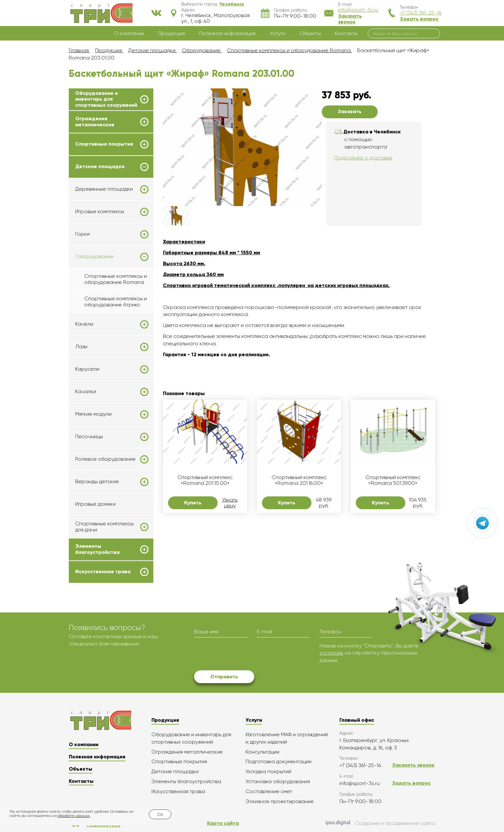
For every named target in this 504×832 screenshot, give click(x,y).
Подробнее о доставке (363, 158)
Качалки (86, 392)
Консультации (262, 752)
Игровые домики (95, 504)
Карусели (87, 369)
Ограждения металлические (95, 122)
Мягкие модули (93, 414)
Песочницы (89, 437)
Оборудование (94, 257)
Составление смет (269, 791)
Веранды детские (97, 482)
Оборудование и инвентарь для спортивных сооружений (106, 99)
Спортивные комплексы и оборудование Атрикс (116, 301)
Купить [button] (193, 503)
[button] (232, 4)
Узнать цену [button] (230, 503)
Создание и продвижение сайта (380, 823)
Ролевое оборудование (105, 459)
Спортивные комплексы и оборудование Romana (116, 279)
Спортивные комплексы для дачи (104, 527)
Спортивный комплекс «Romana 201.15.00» (205, 480)
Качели (84, 324)
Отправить (224, 677)
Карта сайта (223, 823)
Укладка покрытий (268, 771)
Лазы (81, 347)
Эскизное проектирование (280, 801)
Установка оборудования (278, 781)
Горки (82, 234)
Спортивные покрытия (104, 144)
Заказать (350, 111)
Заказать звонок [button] (350, 19)
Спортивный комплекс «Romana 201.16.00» (299, 480)
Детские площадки (100, 167)
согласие (331, 653)
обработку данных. (74, 816)
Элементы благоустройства (97, 549)
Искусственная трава (103, 572)
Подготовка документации (279, 761)
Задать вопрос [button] (419, 19)
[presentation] (243, 655)
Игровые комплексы (100, 212)
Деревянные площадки (104, 189)
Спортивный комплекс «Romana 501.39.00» (393, 480)
